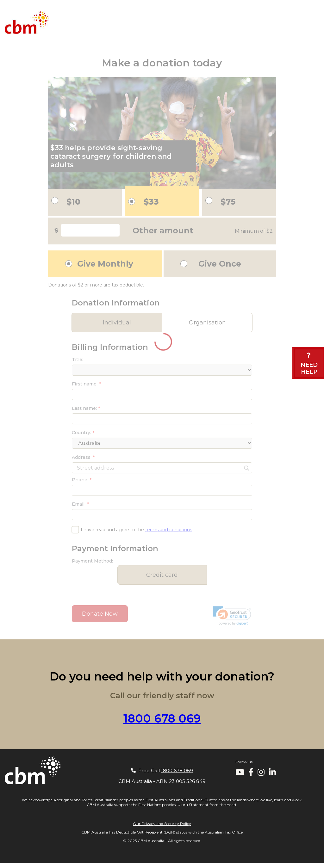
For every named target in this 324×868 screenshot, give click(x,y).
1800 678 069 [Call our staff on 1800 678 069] (162, 718)
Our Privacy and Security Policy (162, 824)
